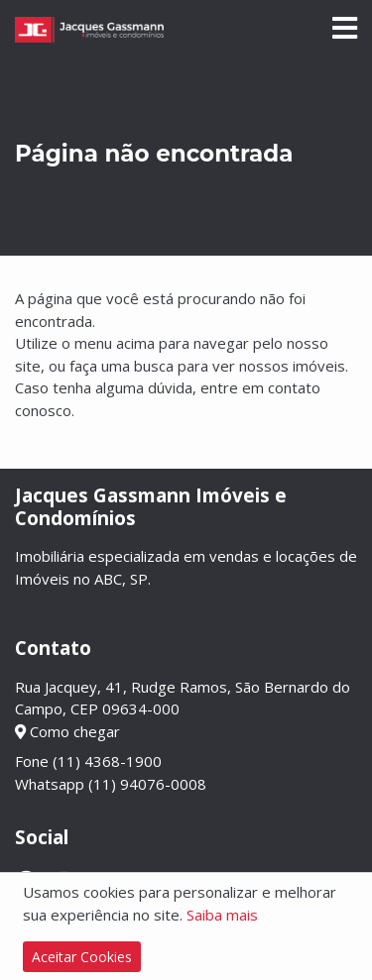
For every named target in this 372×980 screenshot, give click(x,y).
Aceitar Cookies (82, 957)
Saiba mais (222, 915)
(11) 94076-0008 (147, 784)
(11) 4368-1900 (107, 761)
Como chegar (67, 731)
